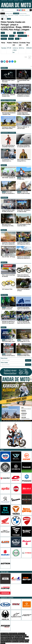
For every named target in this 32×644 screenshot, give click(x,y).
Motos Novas (21, 633)
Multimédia (4, 198)
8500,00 (29, 48)
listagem (9, 19)
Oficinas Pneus (8, 638)
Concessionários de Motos (7, 637)
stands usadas (11, 15)
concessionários (4, 15)
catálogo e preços (9, 13)
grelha (5, 19)
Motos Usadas (4, 633)
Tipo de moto (4, 36)
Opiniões (4, 165)
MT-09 (9, 48)
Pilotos (27, 642)
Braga (17, 39)
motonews (16, 15)
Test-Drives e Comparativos (8, 100)
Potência (11, 39)
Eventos (4, 327)
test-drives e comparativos (25, 15)
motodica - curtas (4, 17)
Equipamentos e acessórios (8, 133)
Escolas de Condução (6, 642)
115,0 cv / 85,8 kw (15, 50)
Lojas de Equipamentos (19, 638)
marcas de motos (23, 13)
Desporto (4, 230)
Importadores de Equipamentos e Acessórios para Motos (15, 640)
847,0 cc (22, 48)
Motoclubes (15, 642)
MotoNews (4, 68)
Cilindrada (4, 39)
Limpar (3, 33)
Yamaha (12, 36)
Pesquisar (28, 360)
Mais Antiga (20, 33)
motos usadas (16, 13)
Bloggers (22, 642)
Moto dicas (4, 295)
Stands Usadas (18, 637)
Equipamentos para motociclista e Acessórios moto (13, 635)
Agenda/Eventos (13, 633)
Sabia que (4, 262)
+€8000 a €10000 (22, 36)
